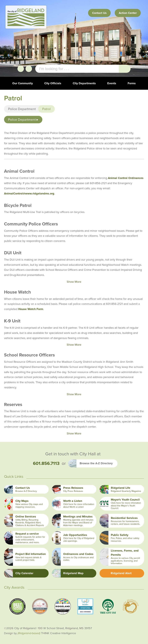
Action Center (128, 13)
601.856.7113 (46, 463)
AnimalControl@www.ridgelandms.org (29, 193)
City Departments (84, 83)
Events (112, 83)
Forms (132, 83)
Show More (74, 282)
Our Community (23, 83)
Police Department (22, 109)
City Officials (53, 83)
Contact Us (99, 13)
